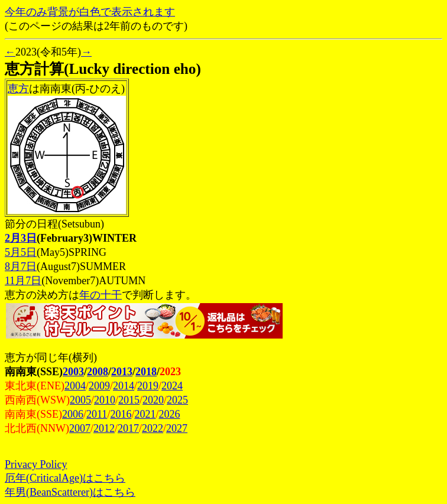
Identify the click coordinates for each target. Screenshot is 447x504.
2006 (73, 414)
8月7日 (21, 266)
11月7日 (23, 281)
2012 (104, 428)
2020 (153, 400)
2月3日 (21, 238)
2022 (153, 428)
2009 (99, 386)
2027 (177, 428)
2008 (98, 372)
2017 (128, 428)
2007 (80, 428)
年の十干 (101, 295)
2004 (75, 386)
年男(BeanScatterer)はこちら (70, 492)
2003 (73, 372)
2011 (97, 414)
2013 (122, 372)
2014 (124, 386)
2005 (80, 400)
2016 (121, 414)
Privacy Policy (36, 464)
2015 (129, 400)
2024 (172, 386)
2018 (146, 372)
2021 (145, 414)
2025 (177, 400)
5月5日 (21, 252)
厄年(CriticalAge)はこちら (65, 478)
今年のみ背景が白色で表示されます (90, 12)
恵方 (18, 89)
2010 (105, 400)
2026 (169, 414)
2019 (148, 386)
